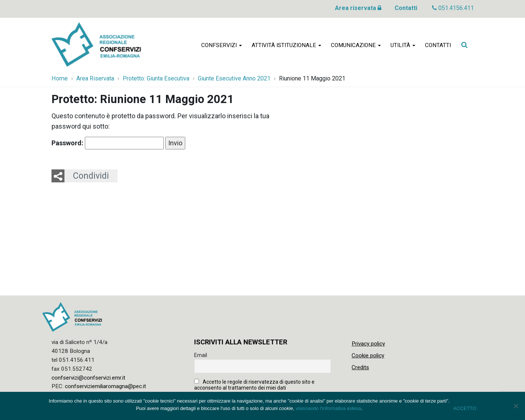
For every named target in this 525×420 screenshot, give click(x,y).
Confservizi (222, 45)
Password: (108, 143)
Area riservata (358, 8)
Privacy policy (368, 344)
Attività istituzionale (286, 45)
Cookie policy (368, 355)
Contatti (406, 8)
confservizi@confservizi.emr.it (88, 378)
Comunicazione (356, 45)
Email (201, 355)
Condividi (91, 176)
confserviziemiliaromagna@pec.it (105, 386)
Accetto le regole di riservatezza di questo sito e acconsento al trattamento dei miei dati (254, 385)
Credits (360, 367)
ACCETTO (465, 408)
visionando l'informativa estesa (328, 408)
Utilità (403, 45)
